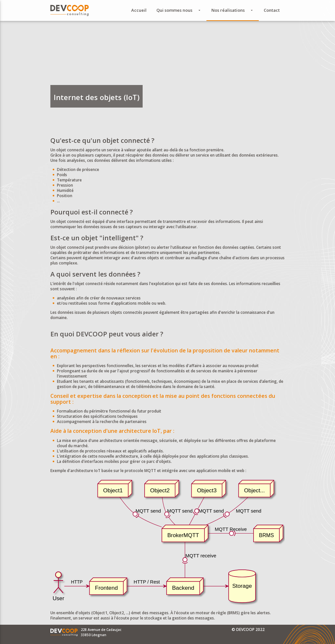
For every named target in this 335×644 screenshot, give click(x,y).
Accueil (139, 10)
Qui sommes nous (179, 10)
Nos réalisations (233, 10)
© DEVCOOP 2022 (248, 629)
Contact (272, 10)
